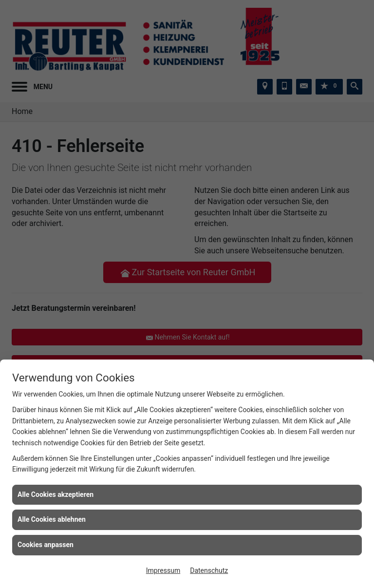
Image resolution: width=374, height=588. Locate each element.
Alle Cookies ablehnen (52, 519)
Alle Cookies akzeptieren (56, 494)
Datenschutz (209, 570)
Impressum (163, 570)
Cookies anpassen (46, 545)
